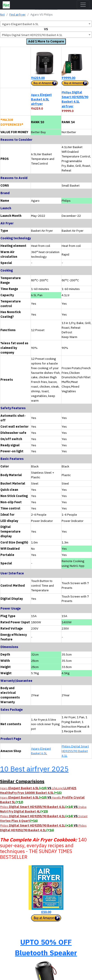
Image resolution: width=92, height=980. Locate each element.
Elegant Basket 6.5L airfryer (41, 99)
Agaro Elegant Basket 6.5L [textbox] (20, 24)
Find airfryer (18, 14)
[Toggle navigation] (83, 5)
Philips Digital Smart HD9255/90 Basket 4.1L (75, 751)
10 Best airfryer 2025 (34, 769)
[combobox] (46, 24)
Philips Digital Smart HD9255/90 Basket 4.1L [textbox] (32, 35)
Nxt (2, 14)
